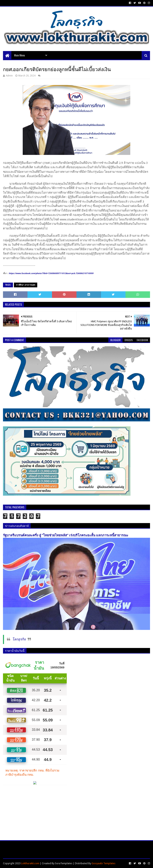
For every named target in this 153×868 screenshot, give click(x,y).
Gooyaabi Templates (103, 863)
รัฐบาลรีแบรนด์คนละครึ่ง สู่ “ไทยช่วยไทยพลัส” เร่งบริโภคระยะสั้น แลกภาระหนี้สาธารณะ (66, 535)
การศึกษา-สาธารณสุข (26, 285)
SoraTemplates (64, 863)
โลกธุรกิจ (19, 639)
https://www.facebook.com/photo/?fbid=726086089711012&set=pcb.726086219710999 (51, 273)
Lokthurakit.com (30, 863)
